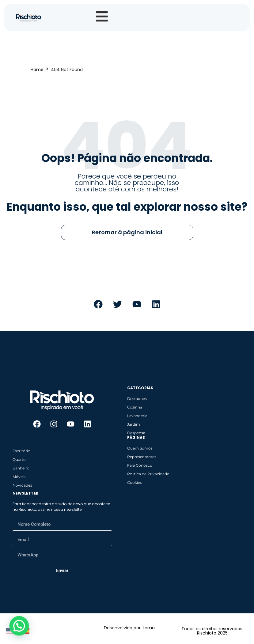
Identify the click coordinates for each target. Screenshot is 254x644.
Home (37, 72)
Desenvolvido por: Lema (129, 630)
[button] (19, 626)
